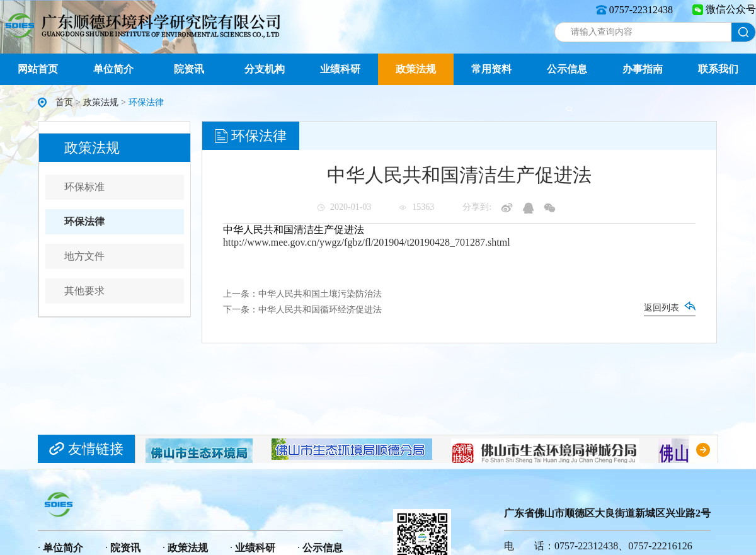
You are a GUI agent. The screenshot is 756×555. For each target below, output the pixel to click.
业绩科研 (340, 69)
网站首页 (38, 69)
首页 (64, 102)
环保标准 (84, 187)
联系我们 (718, 69)
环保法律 (84, 221)
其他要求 (84, 291)
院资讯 (189, 69)
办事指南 (643, 69)
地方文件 (84, 256)
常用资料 (491, 69)
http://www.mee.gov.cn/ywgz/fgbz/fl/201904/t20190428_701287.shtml (367, 242)
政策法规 (416, 69)
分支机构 (265, 69)
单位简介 (113, 69)
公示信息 (567, 69)
